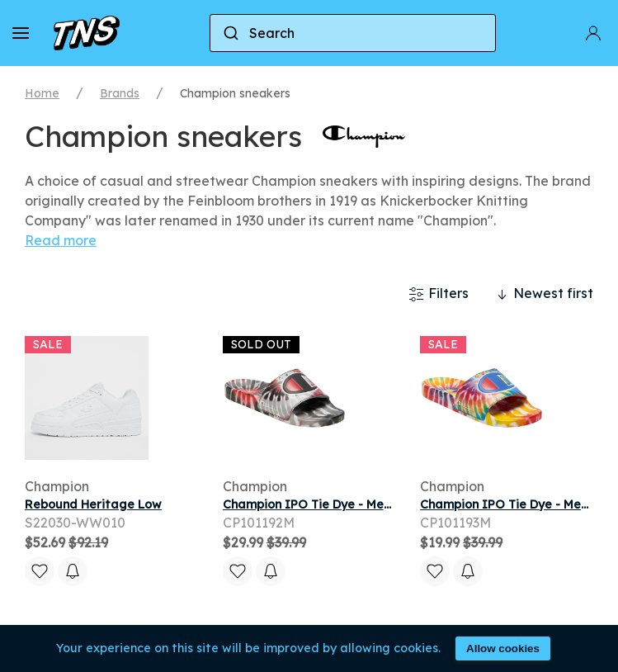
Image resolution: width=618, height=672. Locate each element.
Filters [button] (439, 294)
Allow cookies (503, 648)
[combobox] (353, 33)
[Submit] (230, 33)
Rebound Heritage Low (93, 504)
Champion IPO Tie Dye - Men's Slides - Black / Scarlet (380, 504)
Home (42, 93)
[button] (21, 33)
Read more (61, 240)
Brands (120, 93)
